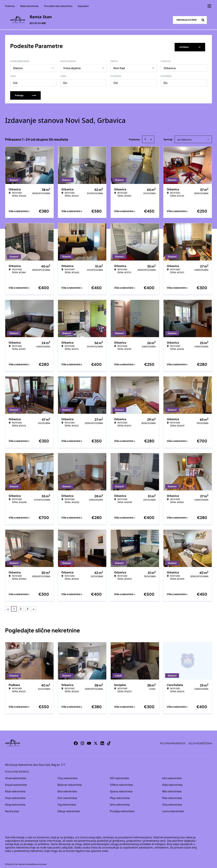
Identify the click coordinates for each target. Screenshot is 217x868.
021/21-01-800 (38, 23)
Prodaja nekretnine (122, 808)
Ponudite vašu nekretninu (58, 6)
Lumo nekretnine (173, 808)
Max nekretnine (172, 795)
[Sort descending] (151, 136)
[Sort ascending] (145, 136)
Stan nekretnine (15, 795)
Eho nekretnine (67, 788)
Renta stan (12, 808)
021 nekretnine (119, 775)
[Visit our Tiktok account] (109, 740)
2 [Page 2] (21, 606)
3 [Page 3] (27, 606)
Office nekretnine (121, 782)
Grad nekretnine (16, 775)
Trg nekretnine (67, 802)
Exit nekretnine (67, 795)
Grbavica (170, 65)
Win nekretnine (172, 788)
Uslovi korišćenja (200, 740)
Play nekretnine (120, 795)
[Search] (203, 20)
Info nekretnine (172, 775)
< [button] (8, 606)
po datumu (185, 137)
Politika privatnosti (173, 740)
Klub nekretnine (15, 788)
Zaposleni (83, 6)
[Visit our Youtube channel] (89, 740)
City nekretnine (67, 775)
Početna (10, 6)
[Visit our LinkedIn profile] (102, 740)
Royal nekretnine (16, 782)
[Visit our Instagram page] (82, 740)
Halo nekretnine (172, 782)
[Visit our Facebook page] (76, 740)
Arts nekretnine (120, 802)
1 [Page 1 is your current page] (14, 606)
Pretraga (25, 92)
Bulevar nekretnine (70, 782)
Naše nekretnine (29, 6)
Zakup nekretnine (69, 808)
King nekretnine (15, 802)
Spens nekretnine (121, 788)
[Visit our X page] (96, 740)
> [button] (34, 606)
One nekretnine (172, 802)
